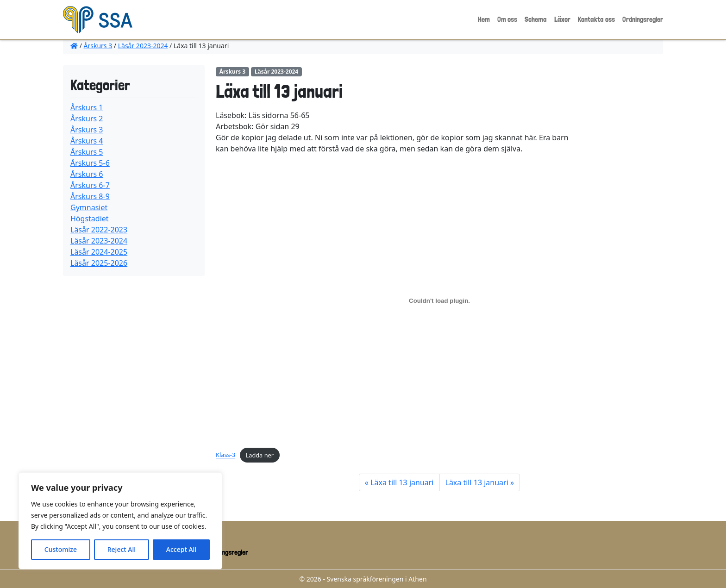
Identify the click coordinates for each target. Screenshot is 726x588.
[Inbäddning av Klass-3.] (439, 300)
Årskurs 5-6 (90, 163)
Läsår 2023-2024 (143, 46)
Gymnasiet (89, 207)
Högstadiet (90, 219)
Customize (61, 549)
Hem (484, 19)
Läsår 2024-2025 (99, 252)
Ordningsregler (643, 19)
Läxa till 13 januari (402, 482)
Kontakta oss (596, 19)
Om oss (507, 19)
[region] (120, 521)
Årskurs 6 (87, 174)
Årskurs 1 (87, 107)
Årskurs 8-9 (90, 196)
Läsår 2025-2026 (99, 263)
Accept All (181, 549)
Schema (536, 19)
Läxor (562, 19)
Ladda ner (260, 455)
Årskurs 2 (87, 119)
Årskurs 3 (98, 46)
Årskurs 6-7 (90, 185)
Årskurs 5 (87, 152)
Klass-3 (225, 455)
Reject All (122, 549)
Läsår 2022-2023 (99, 230)
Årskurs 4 (87, 141)
